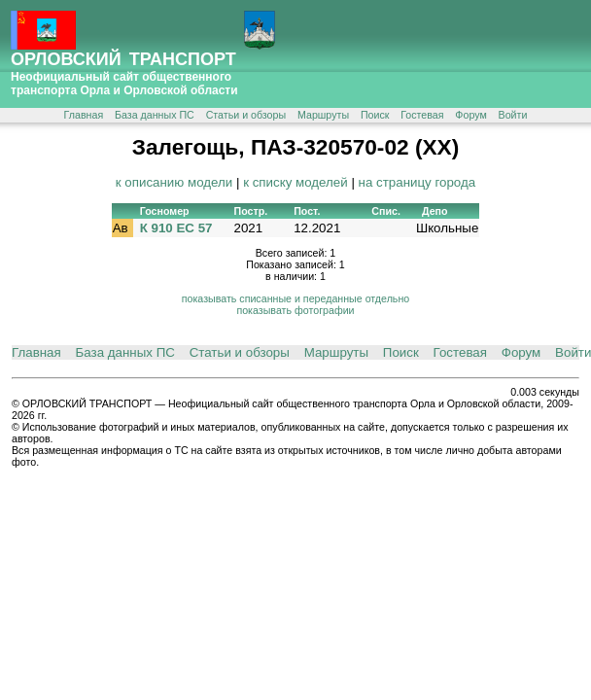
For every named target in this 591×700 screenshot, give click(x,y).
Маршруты (323, 115)
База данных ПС (155, 115)
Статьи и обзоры (246, 115)
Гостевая (422, 115)
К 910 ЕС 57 (176, 228)
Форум (470, 115)
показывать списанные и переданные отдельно (295, 298)
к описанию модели (174, 182)
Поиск (375, 115)
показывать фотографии (295, 310)
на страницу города (417, 182)
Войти (513, 115)
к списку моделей (295, 182)
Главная (84, 115)
